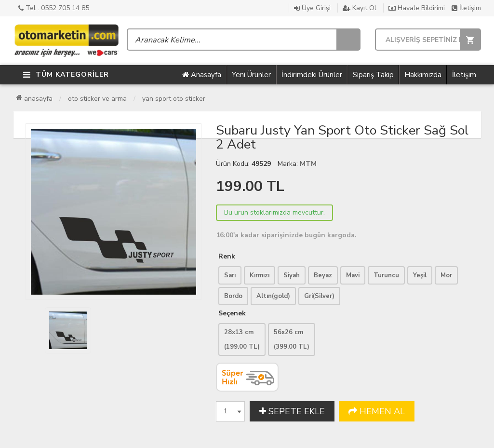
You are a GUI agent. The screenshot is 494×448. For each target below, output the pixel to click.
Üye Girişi (312, 8)
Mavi (353, 275)
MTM (308, 164)
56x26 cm (292, 339)
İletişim (466, 8)
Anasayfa (202, 75)
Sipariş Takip (373, 75)
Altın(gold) (273, 296)
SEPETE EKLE (292, 411)
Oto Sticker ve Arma (97, 99)
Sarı (230, 275)
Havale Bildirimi (417, 8)
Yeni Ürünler (251, 75)
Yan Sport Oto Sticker (174, 99)
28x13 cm (242, 339)
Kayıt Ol (360, 8)
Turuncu (386, 275)
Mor (446, 275)
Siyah (292, 275)
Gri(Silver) (319, 296)
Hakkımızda (423, 75)
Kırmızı (260, 275)
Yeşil (420, 275)
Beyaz (323, 275)
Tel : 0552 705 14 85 (54, 8)
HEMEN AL (377, 411)
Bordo (233, 296)
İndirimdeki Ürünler (312, 75)
